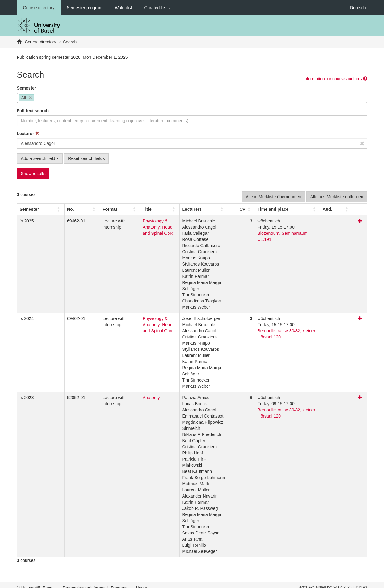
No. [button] (55, 209)
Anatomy (127, 398)
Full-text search (33, 111)
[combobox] (192, 98)
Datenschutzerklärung (84, 582)
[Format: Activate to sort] (94, 209)
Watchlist (123, 8)
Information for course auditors (335, 79)
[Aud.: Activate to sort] (347, 209)
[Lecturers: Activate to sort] (222, 209)
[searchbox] (37, 98)
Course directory (39, 8)
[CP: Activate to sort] (257, 209)
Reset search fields (86, 158)
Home (141, 582)
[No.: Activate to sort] (60, 209)
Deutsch (358, 8)
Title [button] (123, 209)
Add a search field (40, 158)
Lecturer (28, 134)
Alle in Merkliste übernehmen (273, 197)
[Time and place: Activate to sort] (301, 209)
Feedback (120, 582)
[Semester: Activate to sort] (33, 209)
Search (70, 42)
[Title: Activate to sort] (155, 209)
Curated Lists (157, 8)
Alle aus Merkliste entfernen (337, 197)
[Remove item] (31, 98)
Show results (33, 174)
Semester (27, 88)
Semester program (85, 8)
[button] (29, 209)
